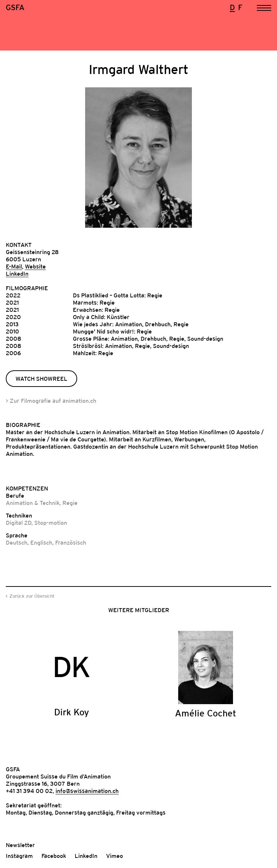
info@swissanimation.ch (87, 791)
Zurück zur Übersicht (32, 596)
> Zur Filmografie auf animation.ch (51, 401)
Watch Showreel (41, 379)
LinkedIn (17, 274)
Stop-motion (51, 523)
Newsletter (20, 845)
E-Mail (14, 266)
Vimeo (115, 856)
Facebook (54, 856)
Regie (70, 503)
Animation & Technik (33, 503)
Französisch (71, 542)
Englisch (41, 542)
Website (35, 266)
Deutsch (17, 542)
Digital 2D (19, 523)
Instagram (19, 856)
